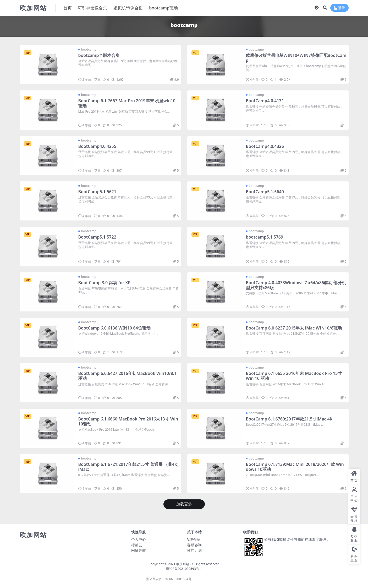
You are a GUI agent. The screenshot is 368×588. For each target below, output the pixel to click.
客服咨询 (194, 545)
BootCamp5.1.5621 (97, 192)
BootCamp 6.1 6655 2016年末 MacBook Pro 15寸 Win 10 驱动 (294, 376)
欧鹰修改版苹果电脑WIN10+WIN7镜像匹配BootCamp (294, 58)
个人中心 (139, 539)
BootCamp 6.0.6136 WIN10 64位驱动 (114, 328)
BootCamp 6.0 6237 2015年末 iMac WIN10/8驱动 (294, 328)
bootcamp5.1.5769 (265, 237)
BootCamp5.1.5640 (265, 192)
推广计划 (194, 550)
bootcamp (89, 49)
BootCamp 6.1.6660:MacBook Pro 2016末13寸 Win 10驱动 (128, 421)
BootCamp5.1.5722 (97, 237)
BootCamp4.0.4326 (265, 146)
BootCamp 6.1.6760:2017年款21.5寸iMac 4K (289, 419)
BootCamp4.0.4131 (265, 101)
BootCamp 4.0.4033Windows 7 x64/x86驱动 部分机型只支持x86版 (296, 285)
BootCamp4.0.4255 (97, 146)
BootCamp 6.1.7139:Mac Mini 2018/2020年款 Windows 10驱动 (295, 467)
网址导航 (139, 550)
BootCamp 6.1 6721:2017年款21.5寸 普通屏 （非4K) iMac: (128, 467)
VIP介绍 (194, 539)
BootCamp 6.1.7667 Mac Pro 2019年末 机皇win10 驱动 (127, 103)
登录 (339, 8)
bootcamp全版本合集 (99, 55)
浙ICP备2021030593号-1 (184, 569)
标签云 (137, 545)
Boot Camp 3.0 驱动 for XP (105, 283)
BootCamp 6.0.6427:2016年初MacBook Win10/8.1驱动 (128, 376)
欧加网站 (183, 564)
